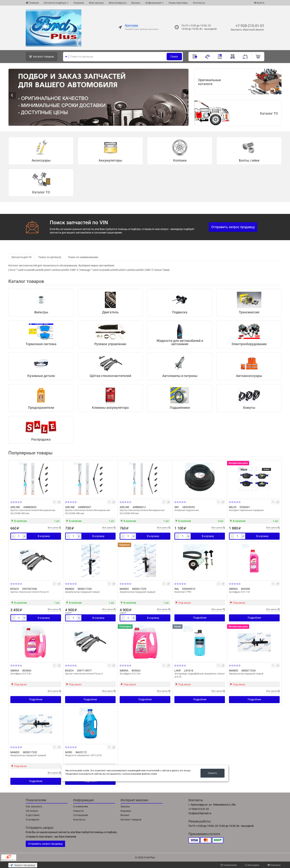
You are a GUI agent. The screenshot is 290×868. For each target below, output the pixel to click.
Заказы (125, 806)
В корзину (44, 536)
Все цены (54, 528)
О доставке (33, 815)
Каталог (42, 57)
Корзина (79, 3)
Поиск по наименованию (83, 257)
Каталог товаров (131, 820)
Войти (259, 3)
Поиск (174, 57)
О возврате (32, 820)
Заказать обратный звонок (247, 30)
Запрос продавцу (23, 865)
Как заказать (34, 806)
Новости (78, 811)
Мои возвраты (118, 3)
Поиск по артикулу (50, 257)
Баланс (136, 3)
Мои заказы (96, 3)
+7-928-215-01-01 (250, 26)
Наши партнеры (178, 3)
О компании (81, 806)
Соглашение (81, 815)
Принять (213, 773)
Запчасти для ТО (21, 257)
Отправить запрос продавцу (233, 227)
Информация (153, 3)
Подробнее (200, 618)
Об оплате (32, 811)
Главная (32, 3)
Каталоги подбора (55, 3)
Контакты (199, 3)
